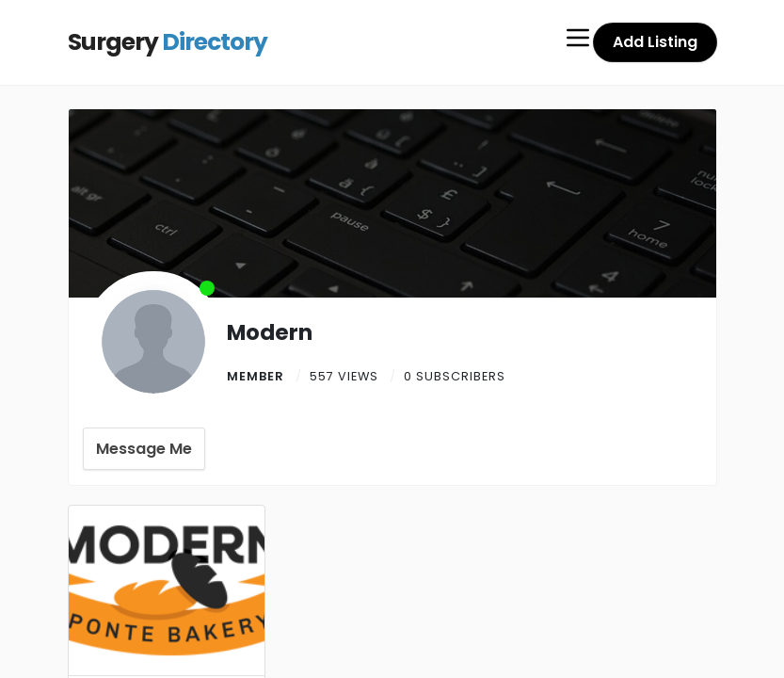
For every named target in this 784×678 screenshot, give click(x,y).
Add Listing (655, 42)
